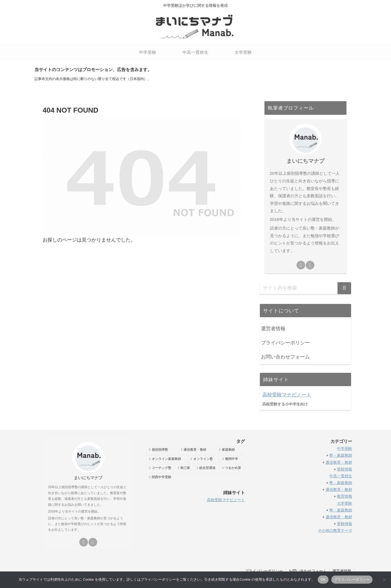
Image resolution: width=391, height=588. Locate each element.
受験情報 (345, 469)
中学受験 (345, 449)
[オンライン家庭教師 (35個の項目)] (167, 459)
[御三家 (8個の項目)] (184, 468)
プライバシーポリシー (285, 343)
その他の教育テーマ (335, 530)
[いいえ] (384, 580)
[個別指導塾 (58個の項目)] (162, 450)
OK (323, 579)
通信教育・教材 (339, 462)
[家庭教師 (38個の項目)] (231, 450)
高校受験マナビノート (287, 395)
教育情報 (345, 496)
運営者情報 (273, 329)
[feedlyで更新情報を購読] (301, 265)
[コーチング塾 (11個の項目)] (160, 468)
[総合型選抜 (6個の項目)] (207, 468)
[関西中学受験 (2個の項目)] (195, 477)
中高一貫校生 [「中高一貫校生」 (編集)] (341, 476)
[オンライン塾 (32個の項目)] (204, 459)
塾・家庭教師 (341, 455)
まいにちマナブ (305, 161)
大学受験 (345, 503)
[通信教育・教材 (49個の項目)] (197, 450)
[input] (305, 288)
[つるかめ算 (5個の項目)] (232, 468)
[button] (344, 288)
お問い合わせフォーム (285, 357)
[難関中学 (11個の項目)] (232, 459)
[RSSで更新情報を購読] (310, 265)
